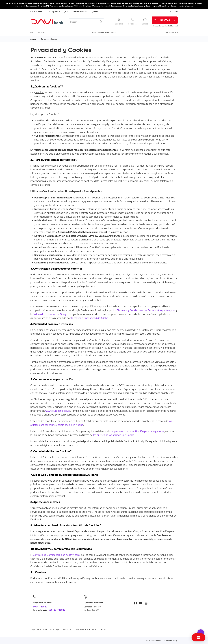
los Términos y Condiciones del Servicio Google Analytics (144, 310)
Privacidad (68, 629)
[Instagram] (146, 603)
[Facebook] (135, 603)
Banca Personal (36, 12)
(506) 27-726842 (57, 610)
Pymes (66, 12)
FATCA (103, 629)
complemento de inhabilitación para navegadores (137, 431)
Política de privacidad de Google (50, 314)
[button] (201, 633)
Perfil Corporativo (37, 32)
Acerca (33, 39)
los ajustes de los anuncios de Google (114, 435)
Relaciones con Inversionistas (104, 32)
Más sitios (174, 12)
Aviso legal (55, 629)
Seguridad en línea (39, 629)
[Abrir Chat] (191, 637)
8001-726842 (40, 607)
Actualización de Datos (86, 629)
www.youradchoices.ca (58, 411)
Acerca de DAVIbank (79, 12)
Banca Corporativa (53, 12)
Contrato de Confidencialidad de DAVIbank (56, 555)
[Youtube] (140, 603)
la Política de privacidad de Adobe (90, 318)
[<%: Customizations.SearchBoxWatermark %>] (86, 22)
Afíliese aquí (173, 26)
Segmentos (95, 12)
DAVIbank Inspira (171, 32)
